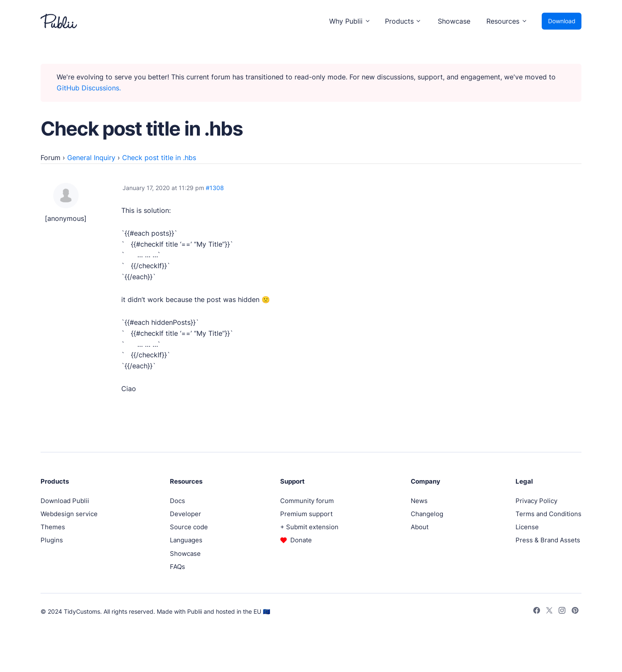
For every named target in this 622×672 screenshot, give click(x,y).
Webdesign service (69, 514)
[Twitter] (549, 612)
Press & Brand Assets (548, 540)
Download (562, 21)
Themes (53, 527)
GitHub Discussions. (89, 88)
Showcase (454, 21)
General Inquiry (91, 158)
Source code (189, 527)
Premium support (306, 514)
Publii (195, 611)
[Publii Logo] (59, 21)
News (419, 501)
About (420, 527)
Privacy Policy (536, 501)
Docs (177, 501)
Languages (186, 540)
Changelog (427, 514)
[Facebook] (537, 612)
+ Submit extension (309, 527)
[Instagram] (562, 612)
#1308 (215, 188)
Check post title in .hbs (159, 158)
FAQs (177, 567)
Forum (50, 158)
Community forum (307, 501)
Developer (186, 514)
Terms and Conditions (548, 514)
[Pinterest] (575, 612)
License (527, 527)
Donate (301, 540)
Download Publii (65, 501)
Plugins (52, 540)
